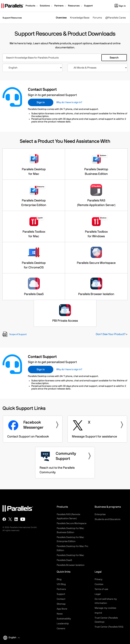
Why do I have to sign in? (69, 102)
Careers (61, 629)
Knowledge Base (80, 18)
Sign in (120, 6)
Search (114, 58)
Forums (97, 18)
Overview (61, 18)
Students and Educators (107, 519)
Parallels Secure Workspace (72, 523)
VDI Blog (61, 584)
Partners (61, 589)
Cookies (99, 584)
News (60, 614)
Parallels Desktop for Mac (70, 555)
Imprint (98, 613)
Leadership (63, 624)
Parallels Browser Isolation (71, 565)
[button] (32, 6)
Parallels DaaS (64, 560)
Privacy (99, 579)
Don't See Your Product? (111, 334)
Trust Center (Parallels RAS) (109, 627)
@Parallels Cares (116, 18)
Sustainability (64, 619)
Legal (98, 594)
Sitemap (61, 604)
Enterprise (100, 514)
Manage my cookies (105, 608)
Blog (59, 579)
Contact (61, 599)
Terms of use (101, 589)
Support (61, 594)
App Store (62, 609)
